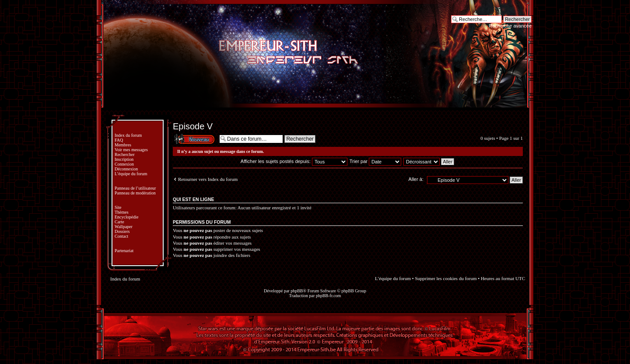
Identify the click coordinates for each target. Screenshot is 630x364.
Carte (119, 222)
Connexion (124, 164)
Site (118, 207)
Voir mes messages (131, 150)
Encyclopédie (126, 217)
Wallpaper (124, 227)
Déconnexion (126, 169)
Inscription (124, 159)
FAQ (119, 140)
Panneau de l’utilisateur (135, 188)
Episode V (193, 126)
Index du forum (128, 135)
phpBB (297, 291)
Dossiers (122, 231)
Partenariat (124, 251)
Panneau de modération (135, 193)
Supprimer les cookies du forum (446, 278)
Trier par (375, 161)
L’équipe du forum (131, 174)
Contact (121, 236)
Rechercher (125, 154)
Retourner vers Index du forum (208, 179)
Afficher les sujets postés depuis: (294, 161)
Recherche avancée (510, 26)
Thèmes (122, 212)
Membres (123, 145)
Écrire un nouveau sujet (194, 139)
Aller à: (416, 179)
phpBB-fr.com (329, 296)
